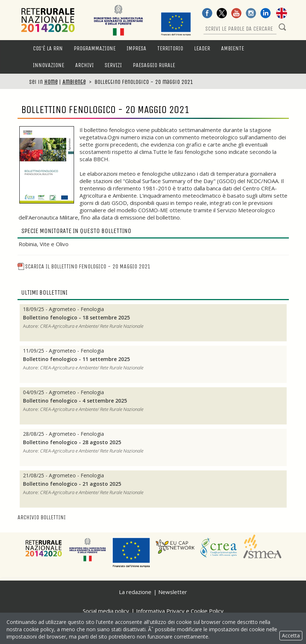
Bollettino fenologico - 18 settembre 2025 (76, 318)
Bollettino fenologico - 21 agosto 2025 (72, 484)
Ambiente (233, 48)
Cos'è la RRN (48, 48)
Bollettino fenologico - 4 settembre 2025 (75, 401)
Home (51, 82)
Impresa (136, 48)
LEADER (202, 48)
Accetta (291, 635)
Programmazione (95, 48)
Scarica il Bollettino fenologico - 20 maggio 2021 (84, 266)
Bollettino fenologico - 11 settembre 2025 (76, 359)
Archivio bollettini (42, 517)
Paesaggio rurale (154, 65)
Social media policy (106, 611)
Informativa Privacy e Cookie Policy (180, 611)
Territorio (170, 48)
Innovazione (49, 65)
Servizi (113, 65)
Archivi (84, 65)
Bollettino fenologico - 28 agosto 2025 (72, 442)
